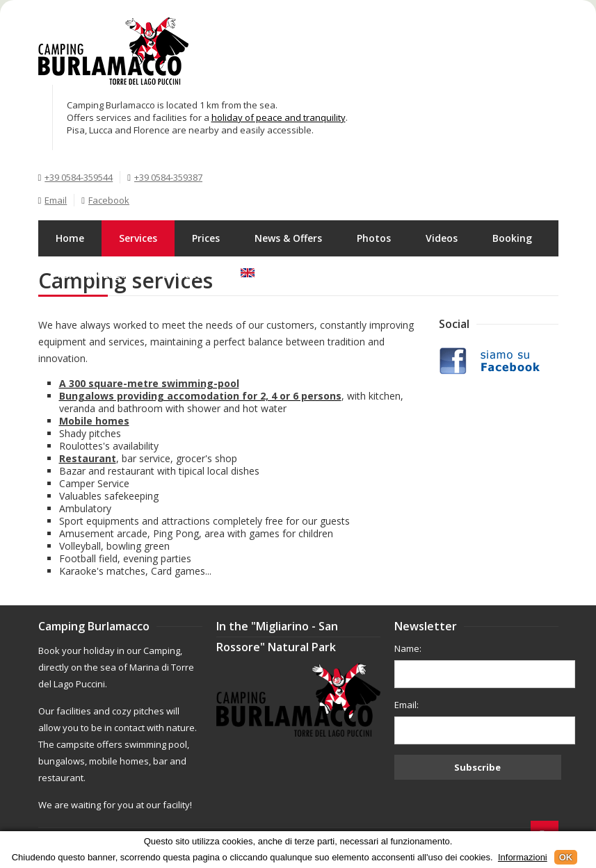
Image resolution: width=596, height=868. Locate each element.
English (267, 274)
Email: (406, 705)
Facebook (109, 200)
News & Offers (288, 238)
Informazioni (523, 857)
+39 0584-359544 (79, 177)
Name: (408, 648)
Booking (512, 238)
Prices (206, 238)
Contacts (184, 274)
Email (56, 200)
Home (70, 238)
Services (138, 238)
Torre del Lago (91, 274)
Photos (374, 238)
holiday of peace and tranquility (279, 117)
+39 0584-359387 (168, 177)
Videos (442, 238)
